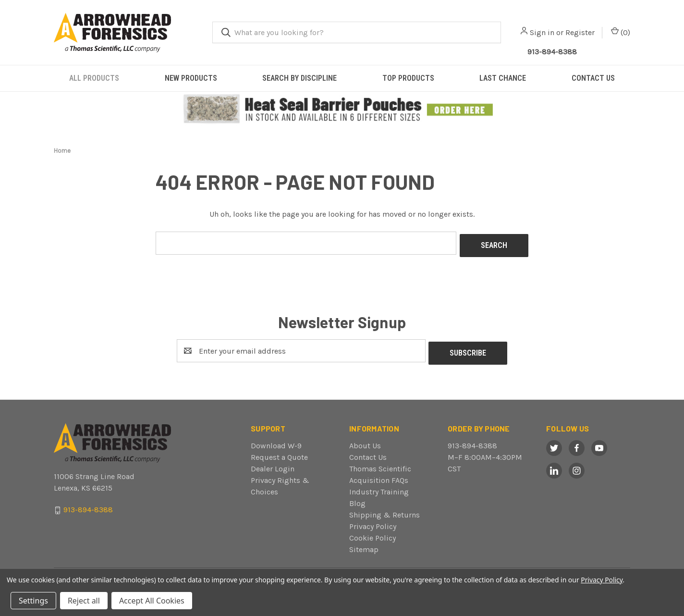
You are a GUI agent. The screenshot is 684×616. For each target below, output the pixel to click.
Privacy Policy (373, 522)
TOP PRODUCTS (408, 78)
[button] (342, 109)
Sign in (542, 32)
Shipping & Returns (385, 510)
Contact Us (368, 452)
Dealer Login (273, 464)
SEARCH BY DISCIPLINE (299, 78)
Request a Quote (279, 452)
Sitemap (364, 545)
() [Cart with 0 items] (621, 32)
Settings (33, 601)
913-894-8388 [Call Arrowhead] (552, 52)
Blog (357, 499)
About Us (365, 441)
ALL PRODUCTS (94, 78)
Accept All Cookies (152, 601)
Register (580, 32)
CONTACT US (593, 78)
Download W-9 (276, 441)
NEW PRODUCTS (191, 78)
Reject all (84, 601)
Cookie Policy (373, 533)
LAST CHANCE (503, 78)
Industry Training (379, 487)
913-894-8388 (472, 441)
